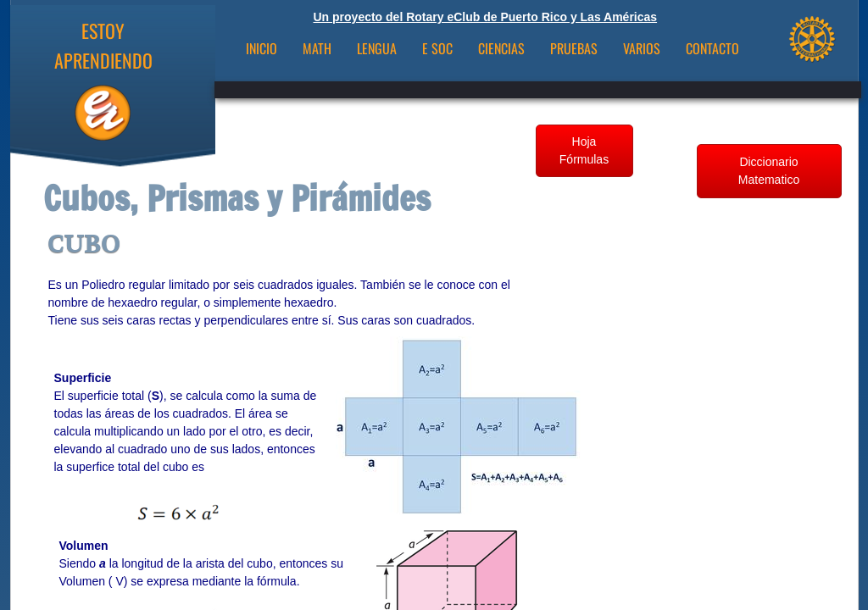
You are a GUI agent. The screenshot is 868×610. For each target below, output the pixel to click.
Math (317, 48)
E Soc (437, 48)
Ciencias (501, 48)
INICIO (262, 48)
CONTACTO (712, 48)
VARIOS (642, 48)
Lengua (377, 48)
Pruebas (574, 48)
